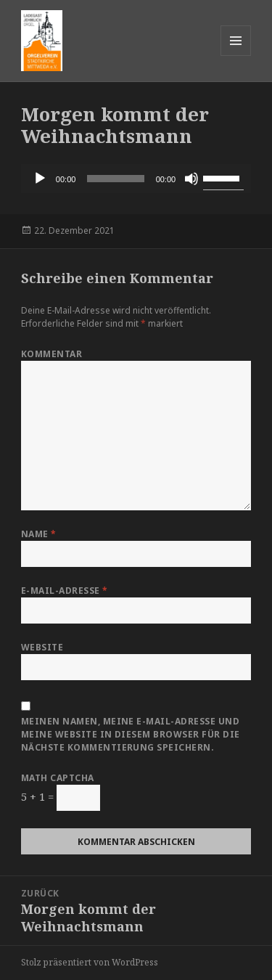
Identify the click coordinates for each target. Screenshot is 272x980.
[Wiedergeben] (40, 179)
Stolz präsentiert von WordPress (90, 962)
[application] (136, 179)
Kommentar (51, 354)
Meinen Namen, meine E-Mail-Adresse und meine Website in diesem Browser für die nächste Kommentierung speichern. (131, 734)
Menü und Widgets (236, 56)
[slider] (115, 179)
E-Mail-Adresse (65, 591)
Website (42, 647)
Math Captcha (58, 778)
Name (39, 534)
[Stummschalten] (191, 179)
